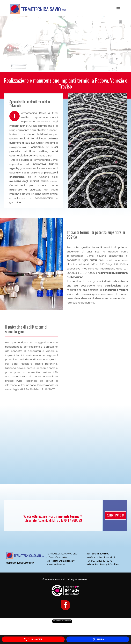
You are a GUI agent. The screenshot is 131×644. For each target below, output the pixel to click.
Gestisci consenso (62, 621)
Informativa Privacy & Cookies (103, 565)
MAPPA (98, 639)
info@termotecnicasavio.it (101, 557)
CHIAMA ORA (33, 639)
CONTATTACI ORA (115, 515)
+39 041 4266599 (100, 554)
